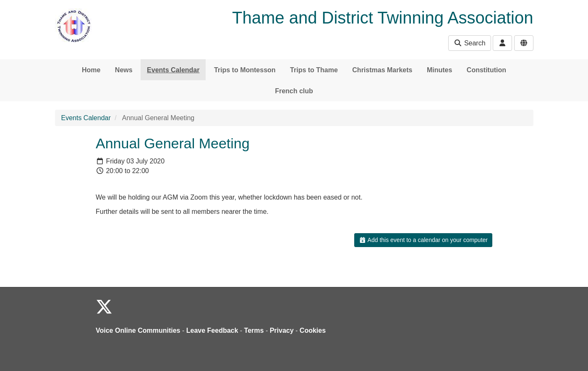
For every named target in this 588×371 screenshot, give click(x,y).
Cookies (313, 330)
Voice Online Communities (138, 330)
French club (294, 91)
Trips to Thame (314, 70)
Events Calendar (173, 70)
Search (469, 43)
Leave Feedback (212, 330)
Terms (254, 330)
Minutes (439, 70)
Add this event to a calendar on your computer (423, 240)
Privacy (282, 330)
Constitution (486, 70)
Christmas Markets (382, 70)
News (124, 70)
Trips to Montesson (245, 70)
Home (91, 70)
